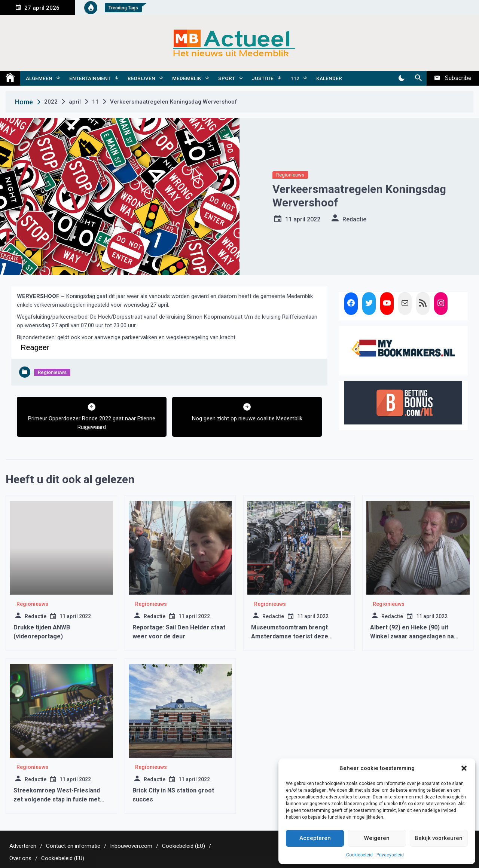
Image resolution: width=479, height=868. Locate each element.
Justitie (263, 78)
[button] (464, 768)
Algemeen (39, 78)
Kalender (329, 78)
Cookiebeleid (359, 855)
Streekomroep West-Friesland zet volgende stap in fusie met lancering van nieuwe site (57, 799)
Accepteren (315, 838)
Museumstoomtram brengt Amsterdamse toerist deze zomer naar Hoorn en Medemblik (298, 636)
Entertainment (90, 78)
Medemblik (187, 78)
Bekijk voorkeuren (439, 838)
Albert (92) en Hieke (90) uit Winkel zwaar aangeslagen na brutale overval (412, 636)
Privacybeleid (390, 855)
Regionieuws (290, 175)
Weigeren (377, 838)
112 (295, 78)
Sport (227, 78)
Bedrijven (141, 78)
